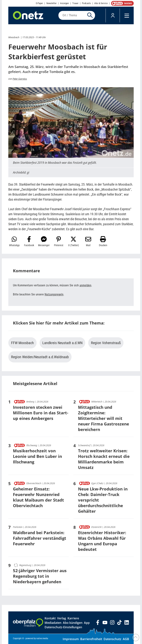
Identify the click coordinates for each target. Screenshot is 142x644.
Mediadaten (53, 623)
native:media (42, 638)
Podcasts (86, 3)
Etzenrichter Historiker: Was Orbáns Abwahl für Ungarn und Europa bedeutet (102, 541)
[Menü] (127, 15)
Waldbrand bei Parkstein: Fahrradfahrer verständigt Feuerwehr (40, 538)
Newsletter (51, 3)
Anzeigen (64, 3)
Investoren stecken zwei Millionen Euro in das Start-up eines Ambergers (41, 413)
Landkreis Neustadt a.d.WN (62, 343)
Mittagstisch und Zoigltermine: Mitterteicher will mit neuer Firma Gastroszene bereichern (104, 418)
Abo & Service (101, 3)
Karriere (73, 618)
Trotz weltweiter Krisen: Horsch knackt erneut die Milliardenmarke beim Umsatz (104, 459)
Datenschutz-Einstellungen (63, 627)
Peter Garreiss (20, 79)
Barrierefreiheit (91, 639)
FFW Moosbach (22, 343)
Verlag (62, 618)
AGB (126, 639)
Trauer (75, 3)
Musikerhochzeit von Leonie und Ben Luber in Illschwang (37, 456)
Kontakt (50, 618)
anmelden (85, 285)
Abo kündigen (73, 623)
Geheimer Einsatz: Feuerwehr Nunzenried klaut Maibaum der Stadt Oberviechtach (38, 497)
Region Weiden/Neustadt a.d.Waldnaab (40, 357)
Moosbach (14, 37)
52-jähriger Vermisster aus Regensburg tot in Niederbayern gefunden (40, 576)
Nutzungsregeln (54, 294)
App (87, 623)
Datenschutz (112, 639)
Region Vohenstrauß (106, 343)
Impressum (71, 639)
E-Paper (39, 3)
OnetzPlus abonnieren (122, 3)
